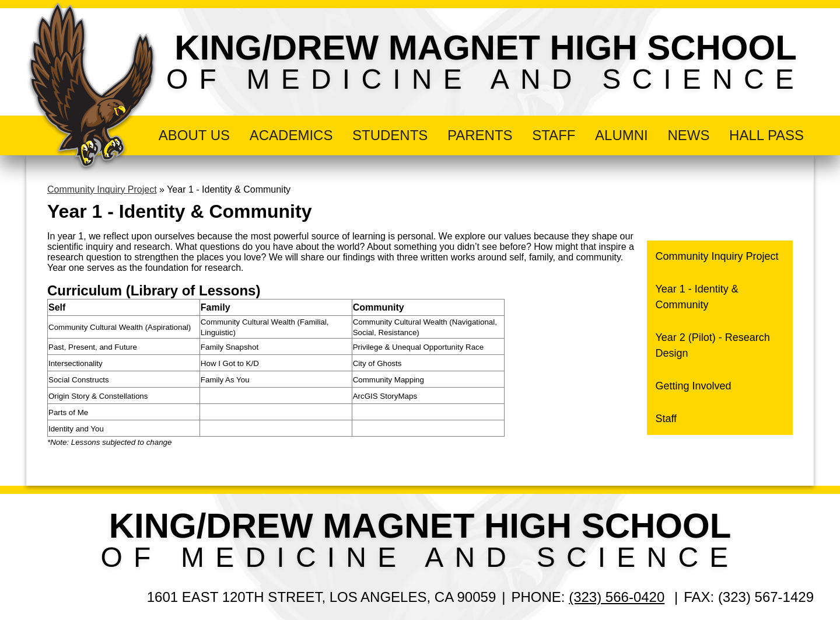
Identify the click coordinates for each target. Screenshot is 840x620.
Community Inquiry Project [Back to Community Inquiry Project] (102, 189)
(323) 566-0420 (617, 597)
